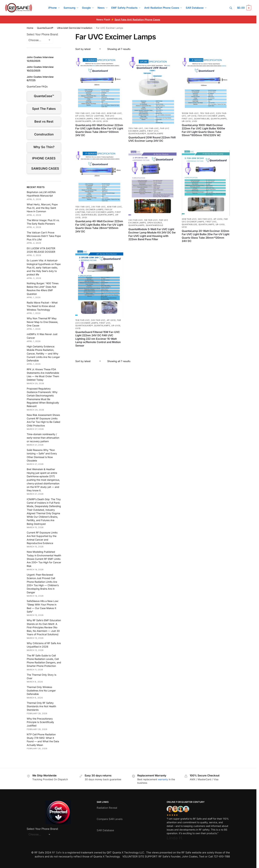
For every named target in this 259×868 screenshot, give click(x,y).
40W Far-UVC (114, 207)
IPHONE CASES (44, 158)
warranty (163, 779)
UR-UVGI (97, 121)
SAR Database (105, 830)
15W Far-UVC (83, 320)
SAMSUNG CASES (45, 168)
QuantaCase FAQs (37, 86)
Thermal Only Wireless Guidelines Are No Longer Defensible (41, 691)
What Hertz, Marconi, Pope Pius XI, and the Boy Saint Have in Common (42, 208)
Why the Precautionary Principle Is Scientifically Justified (40, 722)
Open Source (155, 223)
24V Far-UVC (99, 113)
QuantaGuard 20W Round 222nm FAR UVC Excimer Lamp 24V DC (152, 139)
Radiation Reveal (107, 808)
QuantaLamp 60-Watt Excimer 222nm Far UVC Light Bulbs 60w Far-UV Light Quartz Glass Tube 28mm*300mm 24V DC (99, 130)
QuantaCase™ (44, 96)
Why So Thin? (44, 147)
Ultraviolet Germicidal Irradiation (75, 28)
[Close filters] (62, 35)
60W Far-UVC (114, 113)
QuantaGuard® (45, 28)
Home (30, 28)
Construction (44, 134)
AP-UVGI (80, 116)
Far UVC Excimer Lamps (211, 116)
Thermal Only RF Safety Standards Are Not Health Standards (41, 706)
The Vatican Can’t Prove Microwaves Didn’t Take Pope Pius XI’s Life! (44, 236)
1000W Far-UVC (190, 113)
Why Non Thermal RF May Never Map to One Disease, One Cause (42, 322)
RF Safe (57, 852)
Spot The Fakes (44, 109)
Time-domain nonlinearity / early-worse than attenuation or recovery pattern (43, 438)
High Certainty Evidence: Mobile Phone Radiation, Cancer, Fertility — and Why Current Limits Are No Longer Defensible (43, 353)
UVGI (106, 121)
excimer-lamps (95, 209)
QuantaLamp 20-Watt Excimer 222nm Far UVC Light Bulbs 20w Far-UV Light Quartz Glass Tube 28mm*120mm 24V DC (206, 236)
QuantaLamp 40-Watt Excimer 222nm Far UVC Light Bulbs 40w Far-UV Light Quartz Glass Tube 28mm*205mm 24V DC (99, 226)
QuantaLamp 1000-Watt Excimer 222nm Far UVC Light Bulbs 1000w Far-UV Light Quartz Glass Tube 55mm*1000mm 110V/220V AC (203, 130)
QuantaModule (155, 225)
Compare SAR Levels (110, 819)
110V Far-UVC (83, 113)
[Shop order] (88, 49)
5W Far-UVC (151, 220)
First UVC (100, 119)
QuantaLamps (83, 121)
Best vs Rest (44, 121)
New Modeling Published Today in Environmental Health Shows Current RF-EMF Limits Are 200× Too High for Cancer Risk (44, 559)
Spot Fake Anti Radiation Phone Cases (137, 20)
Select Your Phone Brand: (43, 34)
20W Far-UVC (189, 219)
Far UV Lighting (95, 116)
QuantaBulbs (114, 119)
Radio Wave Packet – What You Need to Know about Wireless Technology (42, 306)
